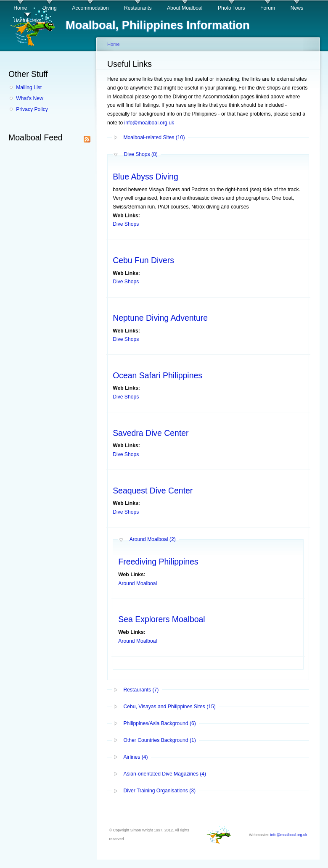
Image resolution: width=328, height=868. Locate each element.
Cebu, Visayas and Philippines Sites (169, 707)
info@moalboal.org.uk (149, 123)
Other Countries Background (159, 740)
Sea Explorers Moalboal (161, 619)
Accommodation (90, 8)
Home (20, 8)
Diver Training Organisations (159, 791)
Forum (268, 8)
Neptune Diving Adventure (160, 318)
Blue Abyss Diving (145, 177)
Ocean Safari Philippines (157, 375)
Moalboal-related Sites (154, 137)
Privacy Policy (32, 109)
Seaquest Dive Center (153, 491)
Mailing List (29, 87)
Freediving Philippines (158, 562)
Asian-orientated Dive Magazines (165, 774)
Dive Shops (140, 154)
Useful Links (27, 21)
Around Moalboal (153, 539)
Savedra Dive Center (151, 433)
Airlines (135, 757)
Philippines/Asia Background (159, 723)
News (297, 8)
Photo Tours (231, 8)
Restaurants (138, 8)
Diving (50, 8)
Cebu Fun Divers (143, 260)
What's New (29, 98)
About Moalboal (185, 8)
